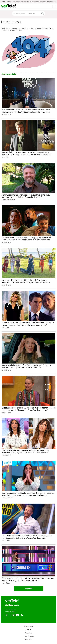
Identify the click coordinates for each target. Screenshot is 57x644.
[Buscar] (43, 13)
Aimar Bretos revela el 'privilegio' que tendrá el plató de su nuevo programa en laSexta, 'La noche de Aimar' (26, 196)
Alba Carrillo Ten (16, 2)
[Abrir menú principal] (54, 6)
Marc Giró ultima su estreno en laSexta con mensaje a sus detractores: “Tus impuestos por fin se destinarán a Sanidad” (27, 153)
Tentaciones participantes (26, 2)
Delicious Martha (36, 2)
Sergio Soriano (6, 115)
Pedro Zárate (6, 328)
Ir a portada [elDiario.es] (28, 589)
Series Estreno (43, 2)
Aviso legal (28, 633)
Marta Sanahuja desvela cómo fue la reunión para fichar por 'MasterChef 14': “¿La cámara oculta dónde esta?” (26, 366)
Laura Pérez (5, 157)
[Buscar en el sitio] (26, 13)
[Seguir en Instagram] (13, 615)
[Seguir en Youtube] (18, 615)
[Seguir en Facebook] (10, 615)
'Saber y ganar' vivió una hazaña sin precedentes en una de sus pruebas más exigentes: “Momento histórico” (28, 579)
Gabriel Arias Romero (8, 200)
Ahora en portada (9, 74)
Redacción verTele (7, 455)
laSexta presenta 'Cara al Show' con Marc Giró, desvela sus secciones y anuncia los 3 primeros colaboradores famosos (26, 111)
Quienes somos (28, 627)
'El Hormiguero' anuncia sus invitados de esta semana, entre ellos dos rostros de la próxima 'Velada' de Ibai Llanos (27, 537)
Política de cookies (29, 636)
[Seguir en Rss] (22, 615)
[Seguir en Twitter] (7, 615)
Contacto (29, 630)
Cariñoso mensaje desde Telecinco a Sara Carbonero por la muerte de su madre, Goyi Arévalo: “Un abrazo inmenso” (26, 451)
